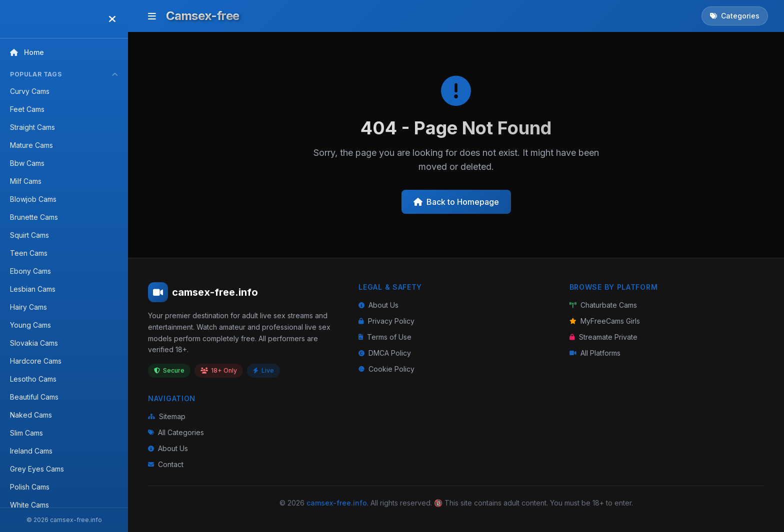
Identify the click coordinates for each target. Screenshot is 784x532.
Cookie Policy (386, 369)
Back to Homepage (456, 202)
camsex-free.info (337, 503)
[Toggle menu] (152, 16)
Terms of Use (385, 337)
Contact (166, 464)
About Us (378, 305)
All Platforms (595, 353)
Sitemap (167, 416)
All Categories (176, 432)
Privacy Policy (386, 321)
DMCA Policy (385, 353)
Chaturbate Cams (603, 305)
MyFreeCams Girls (605, 321)
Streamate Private (603, 337)
